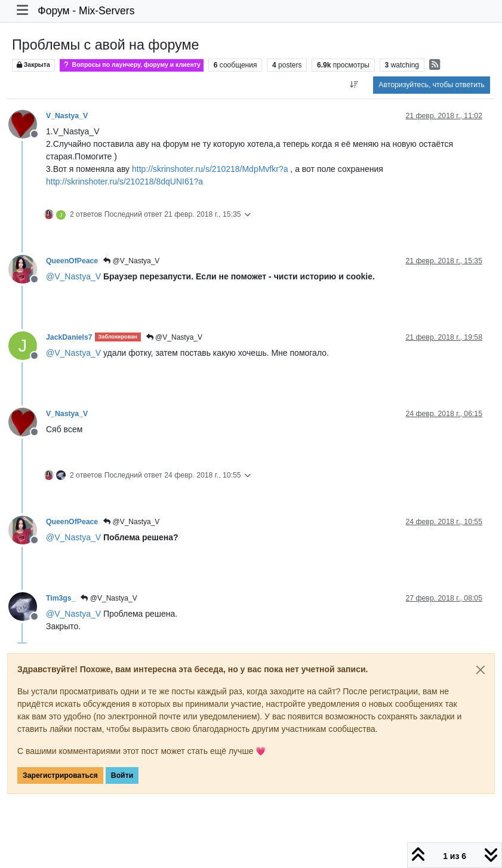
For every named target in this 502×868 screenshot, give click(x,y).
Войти (122, 775)
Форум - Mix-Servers (86, 11)
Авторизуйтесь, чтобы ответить (432, 85)
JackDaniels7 (69, 337)
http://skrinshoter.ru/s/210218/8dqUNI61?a (124, 181)
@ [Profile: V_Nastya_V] (73, 276)
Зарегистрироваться (60, 775)
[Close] (481, 670)
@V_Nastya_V (131, 261)
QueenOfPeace (72, 261)
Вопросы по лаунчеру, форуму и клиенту (132, 65)
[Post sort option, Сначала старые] (354, 85)
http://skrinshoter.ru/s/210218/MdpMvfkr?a (210, 169)
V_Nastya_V (67, 116)
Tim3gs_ (61, 598)
